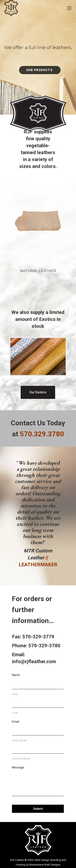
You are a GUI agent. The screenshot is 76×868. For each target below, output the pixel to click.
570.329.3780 (42, 434)
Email (16, 722)
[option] (38, 514)
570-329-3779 (38, 637)
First (15, 694)
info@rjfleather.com (34, 662)
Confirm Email (21, 759)
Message (18, 767)
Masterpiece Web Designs (45, 865)
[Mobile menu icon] (69, 8)
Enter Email (19, 740)
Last (15, 713)
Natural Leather (38, 271)
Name (16, 675)
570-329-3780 (44, 646)
